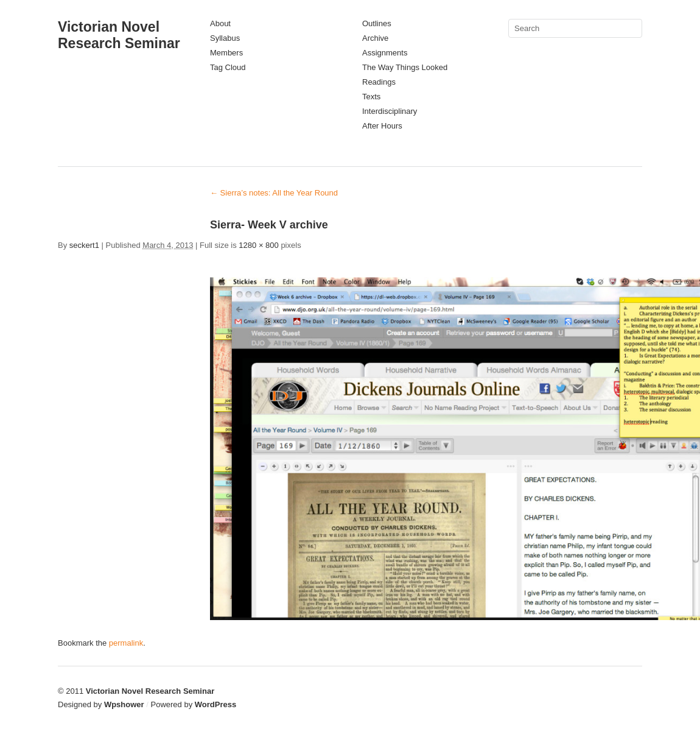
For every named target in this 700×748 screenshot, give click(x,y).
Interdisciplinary (390, 111)
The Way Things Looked (405, 67)
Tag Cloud (228, 67)
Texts (371, 97)
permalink (126, 643)
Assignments (385, 53)
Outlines (377, 23)
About (220, 23)
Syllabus (225, 38)
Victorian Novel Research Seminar (119, 35)
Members (226, 53)
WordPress (215, 704)
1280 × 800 (258, 245)
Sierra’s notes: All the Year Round (274, 193)
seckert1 (84, 245)
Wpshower (124, 704)
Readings (379, 82)
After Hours (382, 126)
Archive (375, 38)
